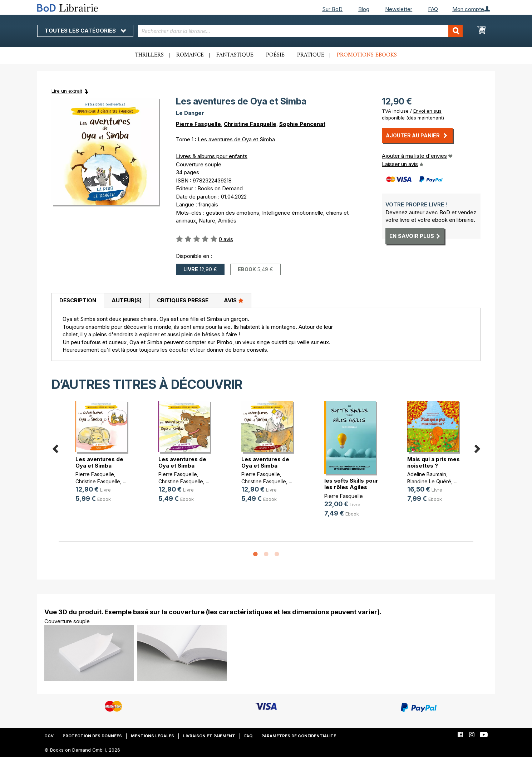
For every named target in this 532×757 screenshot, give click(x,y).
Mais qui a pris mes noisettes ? (434, 462)
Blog (364, 9)
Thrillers (149, 55)
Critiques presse (183, 300)
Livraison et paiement (209, 736)
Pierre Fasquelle (198, 124)
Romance (190, 55)
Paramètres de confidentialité (299, 736)
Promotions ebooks (367, 55)
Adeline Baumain (427, 474)
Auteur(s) (127, 300)
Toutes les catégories (85, 31)
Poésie (275, 55)
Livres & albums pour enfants (212, 156)
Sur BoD (332, 9)
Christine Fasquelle (250, 124)
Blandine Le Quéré (429, 481)
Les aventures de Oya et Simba (236, 139)
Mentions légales (152, 736)
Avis (234, 300)
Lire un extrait (67, 91)
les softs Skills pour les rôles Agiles (351, 484)
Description (78, 300)
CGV (49, 736)
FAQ (433, 9)
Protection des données (92, 736)
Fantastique (235, 55)
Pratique (311, 55)
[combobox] (301, 31)
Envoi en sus (427, 111)
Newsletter (399, 9)
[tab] (78, 301)
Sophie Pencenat (302, 124)
